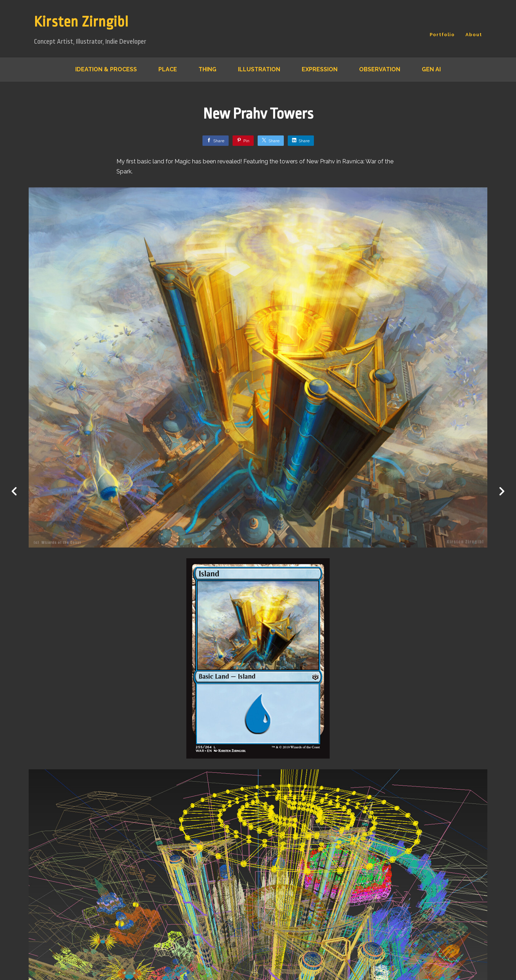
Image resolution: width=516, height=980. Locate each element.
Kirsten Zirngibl (81, 22)
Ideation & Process (106, 69)
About (474, 35)
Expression (320, 69)
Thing (207, 69)
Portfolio (442, 35)
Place (168, 69)
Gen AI (431, 69)
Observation (380, 69)
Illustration (259, 69)
